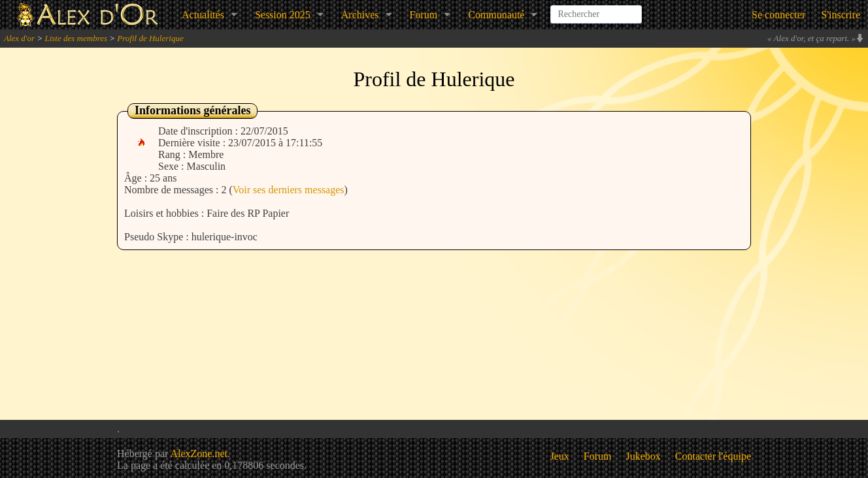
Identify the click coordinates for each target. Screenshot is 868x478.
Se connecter (778, 15)
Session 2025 (283, 15)
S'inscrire (841, 15)
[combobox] (596, 9)
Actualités (203, 15)
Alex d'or (19, 38)
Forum (424, 15)
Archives (360, 15)
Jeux (560, 456)
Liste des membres (76, 38)
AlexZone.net (199, 454)
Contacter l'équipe (713, 456)
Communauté (496, 15)
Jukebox (643, 456)
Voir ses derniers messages (289, 190)
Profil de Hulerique (150, 38)
